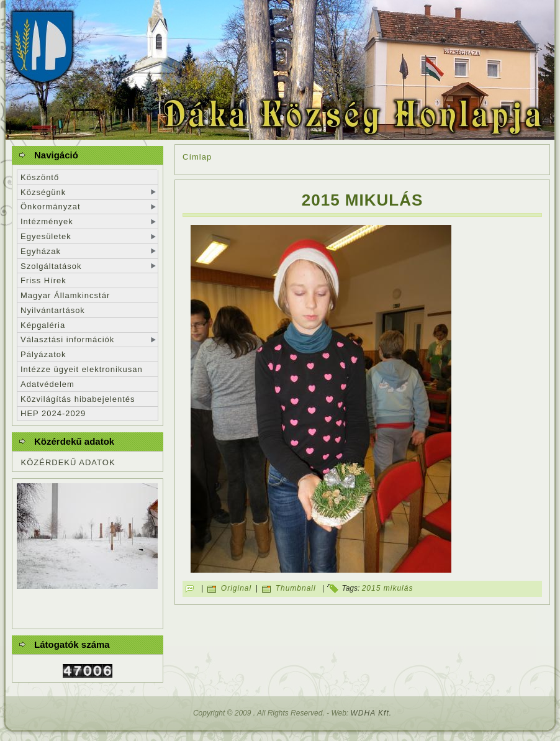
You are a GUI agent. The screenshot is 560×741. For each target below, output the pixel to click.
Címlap (197, 157)
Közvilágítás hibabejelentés (78, 399)
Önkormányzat (51, 207)
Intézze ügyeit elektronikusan (82, 369)
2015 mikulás (363, 200)
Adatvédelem (47, 384)
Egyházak (41, 251)
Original (236, 589)
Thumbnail (296, 589)
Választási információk (67, 339)
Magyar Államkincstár (65, 295)
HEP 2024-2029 (53, 413)
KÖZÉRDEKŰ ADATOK (68, 462)
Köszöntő (40, 177)
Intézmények (47, 221)
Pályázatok (43, 354)
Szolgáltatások (51, 266)
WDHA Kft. (372, 713)
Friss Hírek (43, 280)
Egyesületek (46, 236)
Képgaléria (43, 325)
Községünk (43, 192)
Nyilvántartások (53, 310)
